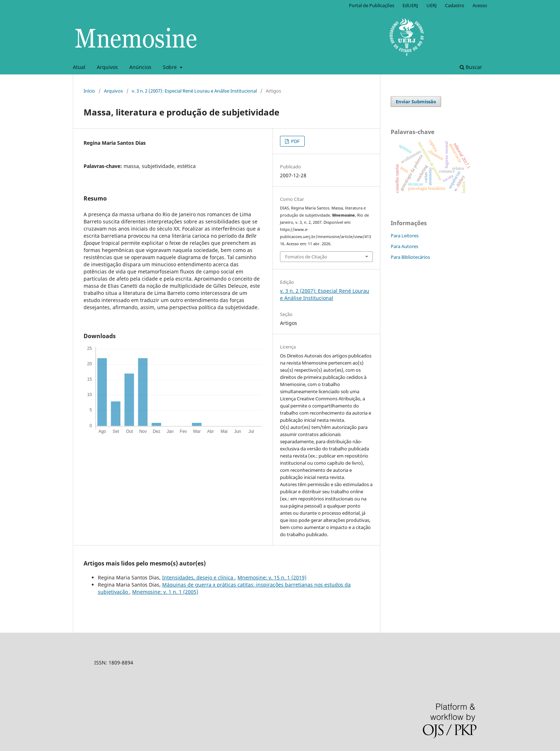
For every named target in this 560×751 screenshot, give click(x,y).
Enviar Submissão (416, 102)
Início (89, 91)
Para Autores (404, 246)
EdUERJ (410, 5)
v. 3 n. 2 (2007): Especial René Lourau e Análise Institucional (194, 91)
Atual (79, 67)
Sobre (171, 67)
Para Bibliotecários (410, 257)
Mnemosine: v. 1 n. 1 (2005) (165, 592)
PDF (295, 141)
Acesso (480, 5)
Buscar (471, 67)
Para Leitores (405, 236)
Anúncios (140, 67)
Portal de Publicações (372, 5)
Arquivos (107, 67)
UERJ (432, 5)
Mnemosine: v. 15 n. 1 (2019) (272, 577)
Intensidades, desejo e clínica (198, 577)
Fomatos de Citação (306, 257)
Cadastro (455, 5)
